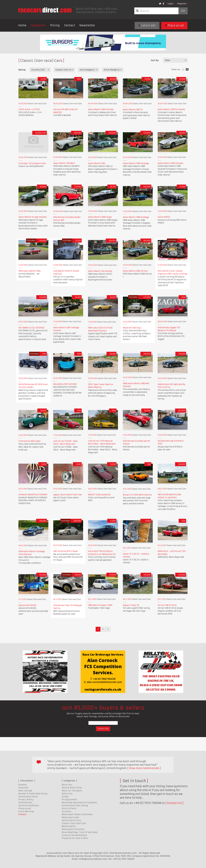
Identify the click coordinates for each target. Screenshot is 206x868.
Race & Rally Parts (72, 788)
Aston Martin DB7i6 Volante (171, 109)
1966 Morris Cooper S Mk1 (100, 605)
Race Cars (67, 785)
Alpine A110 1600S (27, 605)
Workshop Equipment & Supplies (79, 802)
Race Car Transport (72, 791)
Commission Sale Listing (75, 805)
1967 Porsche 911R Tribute (66, 551)
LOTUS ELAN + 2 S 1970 (29, 109)
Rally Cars (67, 794)
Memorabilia (69, 826)
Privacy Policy (26, 799)
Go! (183, 11)
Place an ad (174, 25)
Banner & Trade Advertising (33, 794)
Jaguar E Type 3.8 (131, 605)
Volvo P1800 (164, 217)
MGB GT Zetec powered (99, 495)
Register (182, 4)
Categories (38, 25)
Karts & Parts (69, 808)
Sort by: (155, 60)
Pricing (55, 25)
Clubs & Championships (74, 835)
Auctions (66, 811)
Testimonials (25, 802)
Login (170, 4)
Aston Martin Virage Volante (32, 217)
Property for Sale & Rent (75, 838)
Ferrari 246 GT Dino (167, 605)
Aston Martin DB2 (97, 163)
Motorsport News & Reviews (77, 814)
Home (22, 25)
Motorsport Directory (73, 829)
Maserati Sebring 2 (132, 328)
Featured (23, 788)
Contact (70, 25)
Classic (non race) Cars (74, 823)
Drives (65, 797)
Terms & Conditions (29, 805)
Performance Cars (71, 820)
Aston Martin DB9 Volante (101, 109)
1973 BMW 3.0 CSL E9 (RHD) (31, 328)
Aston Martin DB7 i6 (133, 110)
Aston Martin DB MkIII (64, 163)
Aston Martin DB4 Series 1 (135, 271)
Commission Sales (28, 797)
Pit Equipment (69, 799)
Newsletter (87, 25)
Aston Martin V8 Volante (100, 271)
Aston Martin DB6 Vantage (136, 163)
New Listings (25, 791)
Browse (22, 785)
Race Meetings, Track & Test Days (80, 832)
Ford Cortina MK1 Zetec (30, 441)
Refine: (22, 70)
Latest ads (147, 25)
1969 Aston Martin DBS (30, 271)
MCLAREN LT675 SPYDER (65, 384)
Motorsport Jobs (70, 817)
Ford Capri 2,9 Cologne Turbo (32, 163)
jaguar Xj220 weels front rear (68, 495)
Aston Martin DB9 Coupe (100, 217)
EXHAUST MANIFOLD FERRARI (33, 495)
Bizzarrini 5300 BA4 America (137, 495)
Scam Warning (26, 811)
